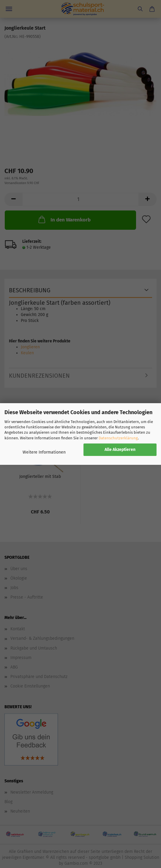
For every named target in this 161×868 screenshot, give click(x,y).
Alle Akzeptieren (120, 450)
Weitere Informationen (44, 452)
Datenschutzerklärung (118, 438)
